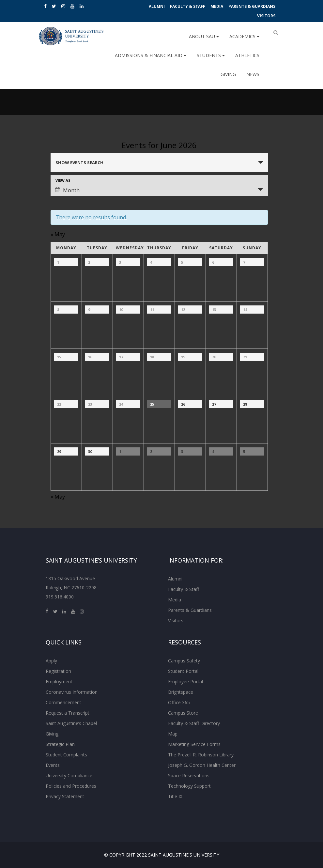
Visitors (266, 16)
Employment (59, 682)
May (58, 234)
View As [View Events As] (63, 180)
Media (217, 6)
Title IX (175, 796)
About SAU (204, 36)
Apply (51, 661)
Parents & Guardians (252, 6)
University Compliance (69, 775)
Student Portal (183, 671)
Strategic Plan (60, 744)
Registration (58, 671)
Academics (244, 36)
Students (211, 55)
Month (67, 190)
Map (173, 734)
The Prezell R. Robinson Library (201, 755)
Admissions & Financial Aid (151, 55)
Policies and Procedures (71, 786)
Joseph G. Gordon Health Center (202, 765)
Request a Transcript (68, 713)
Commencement (63, 702)
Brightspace (181, 692)
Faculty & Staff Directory (194, 723)
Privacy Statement (65, 796)
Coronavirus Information (72, 692)
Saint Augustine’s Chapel (71, 723)
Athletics (247, 55)
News (253, 74)
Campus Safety (184, 661)
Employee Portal (185, 682)
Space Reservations (189, 775)
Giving (228, 74)
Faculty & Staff (188, 6)
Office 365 (179, 702)
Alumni (157, 6)
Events (53, 765)
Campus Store (183, 713)
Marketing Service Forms (194, 744)
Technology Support (189, 786)
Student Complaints (66, 755)
